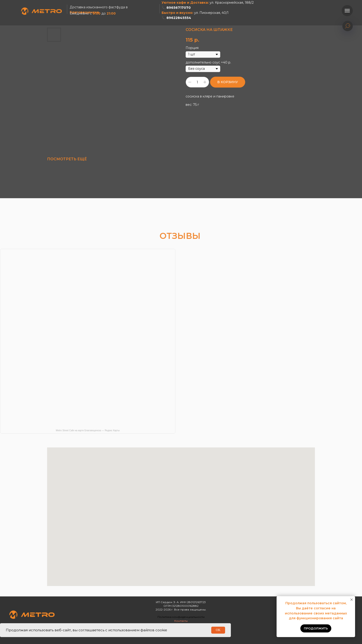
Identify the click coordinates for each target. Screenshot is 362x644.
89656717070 (179, 8)
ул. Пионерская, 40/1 (211, 13)
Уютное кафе (174, 3)
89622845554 (179, 18)
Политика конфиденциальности (181, 617)
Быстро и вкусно (177, 13)
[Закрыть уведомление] (352, 600)
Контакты (181, 621)
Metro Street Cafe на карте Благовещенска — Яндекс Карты (88, 430)
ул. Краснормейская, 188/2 (232, 3)
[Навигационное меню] (347, 11)
